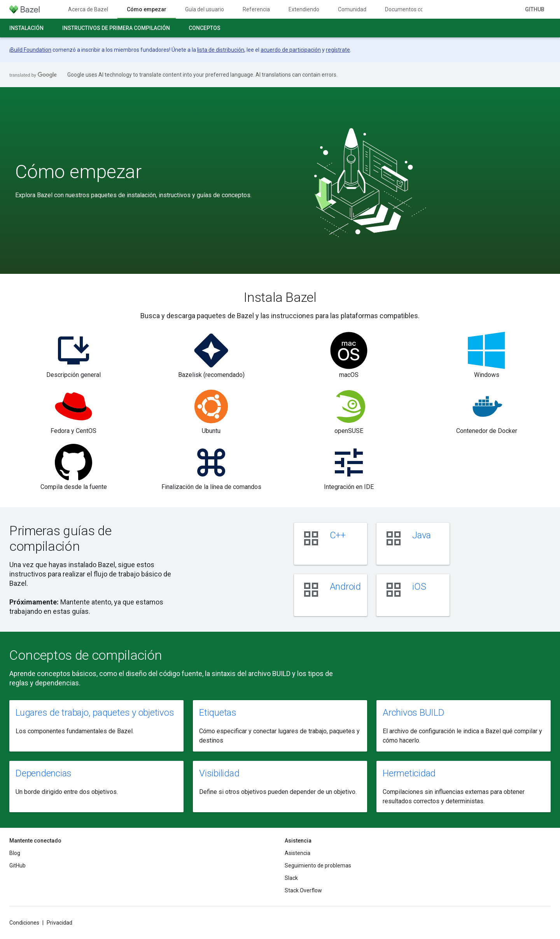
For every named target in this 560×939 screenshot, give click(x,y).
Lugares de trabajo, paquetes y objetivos (95, 713)
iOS (419, 587)
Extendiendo (304, 9)
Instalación (26, 28)
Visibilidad (219, 773)
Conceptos (205, 28)
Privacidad (59, 923)
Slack (291, 878)
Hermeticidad (409, 773)
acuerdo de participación (291, 50)
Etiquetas (218, 713)
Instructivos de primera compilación (116, 28)
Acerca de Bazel (88, 9)
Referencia (256, 9)
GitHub (535, 9)
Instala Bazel (280, 297)
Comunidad (352, 9)
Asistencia (297, 853)
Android (345, 587)
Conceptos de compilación (86, 655)
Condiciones (24, 923)
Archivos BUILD (414, 713)
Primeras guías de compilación (60, 538)
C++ (338, 535)
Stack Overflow (303, 890)
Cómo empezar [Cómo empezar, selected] (147, 9)
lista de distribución (221, 50)
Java (422, 535)
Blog (15, 853)
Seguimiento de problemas (318, 865)
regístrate (338, 50)
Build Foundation (31, 50)
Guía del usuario (205, 9)
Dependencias (44, 773)
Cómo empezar (78, 172)
